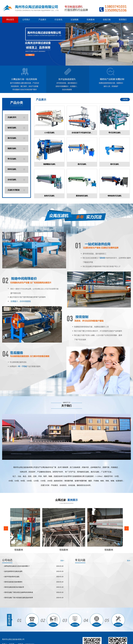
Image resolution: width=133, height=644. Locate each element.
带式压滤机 (12, 159)
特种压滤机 (12, 169)
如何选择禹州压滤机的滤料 (13, 571)
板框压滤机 (12, 128)
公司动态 (7, 560)
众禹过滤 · (66, 500)
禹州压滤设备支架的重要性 (13, 582)
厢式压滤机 (12, 138)
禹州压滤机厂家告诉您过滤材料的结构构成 (19, 592)
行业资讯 (58, 20)
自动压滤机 (12, 180)
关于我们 (66, 406)
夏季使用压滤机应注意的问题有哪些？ (17, 566)
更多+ (129, 561)
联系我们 (123, 20)
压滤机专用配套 (14, 190)
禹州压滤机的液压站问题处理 (14, 587)
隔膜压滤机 (12, 148)
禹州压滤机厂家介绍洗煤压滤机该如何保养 (19, 598)
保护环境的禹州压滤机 (12, 577)
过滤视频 (75, 20)
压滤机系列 (12, 117)
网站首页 (10, 20)
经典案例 (91, 20)
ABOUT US (66, 403)
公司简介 (26, 20)
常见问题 (80, 560)
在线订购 (107, 20)
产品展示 (42, 20)
